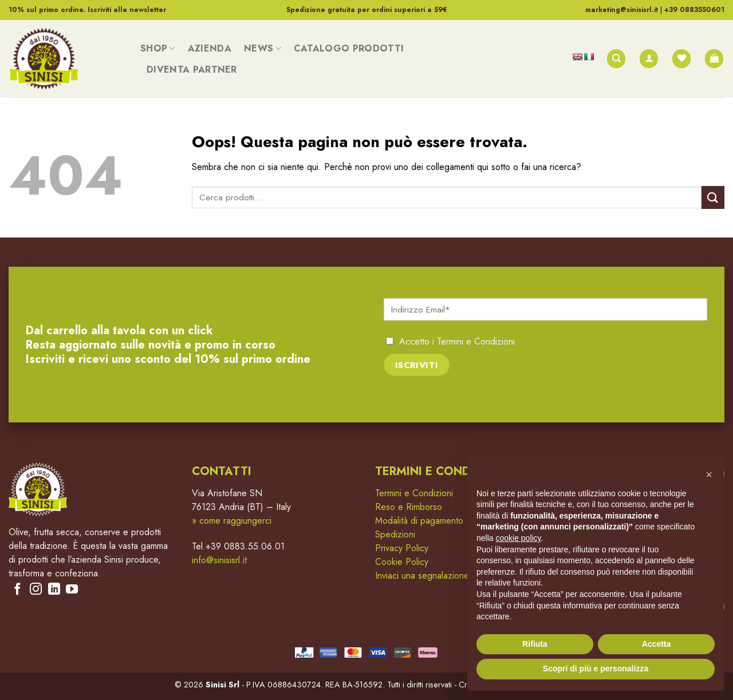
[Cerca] (616, 59)
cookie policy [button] (518, 538)
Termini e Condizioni (476, 341)
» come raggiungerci (232, 521)
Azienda (210, 48)
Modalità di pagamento (419, 521)
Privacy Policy (402, 548)
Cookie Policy (402, 562)
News (263, 48)
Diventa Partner (192, 70)
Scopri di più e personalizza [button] (596, 669)
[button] (709, 474)
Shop (158, 48)
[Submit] (713, 197)
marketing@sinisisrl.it (622, 10)
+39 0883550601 (694, 10)
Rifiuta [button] (535, 644)
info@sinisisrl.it (219, 560)
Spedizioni (395, 534)
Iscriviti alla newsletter (127, 10)
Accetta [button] (657, 644)
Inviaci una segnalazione (422, 576)
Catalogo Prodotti (349, 48)
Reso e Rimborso (409, 507)
